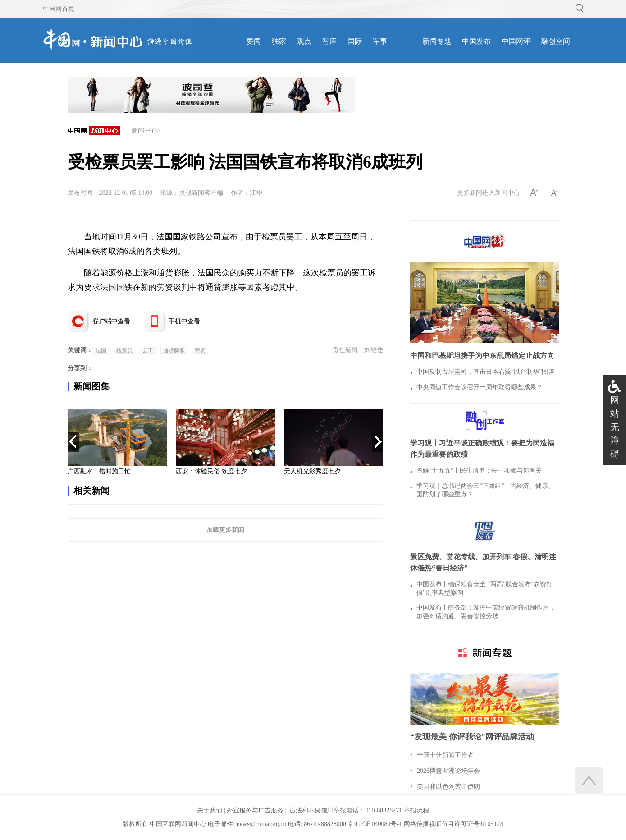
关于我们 (210, 810)
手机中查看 (184, 321)
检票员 (124, 350)
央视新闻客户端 (201, 193)
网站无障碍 (615, 427)
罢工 (148, 350)
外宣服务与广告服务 (255, 810)
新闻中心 (144, 131)
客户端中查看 (111, 321)
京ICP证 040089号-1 (375, 824)
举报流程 (416, 810)
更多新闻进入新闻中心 (489, 193)
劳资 (200, 350)
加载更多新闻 (225, 530)
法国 (101, 350)
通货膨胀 (174, 350)
